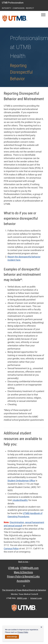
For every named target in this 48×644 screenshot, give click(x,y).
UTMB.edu (14, 568)
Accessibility (23, 581)
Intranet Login (36, 598)
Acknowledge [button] (12, 637)
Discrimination (17, 522)
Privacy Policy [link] (23, 632)
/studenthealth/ (20, 500)
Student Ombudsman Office (21, 481)
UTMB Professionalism (13, 3)
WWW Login (22, 598)
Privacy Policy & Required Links (23, 576)
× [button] (41, 627)
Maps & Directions (23, 572)
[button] (43, 15)
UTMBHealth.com (29, 568)
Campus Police (11, 549)
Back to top (24, 562)
